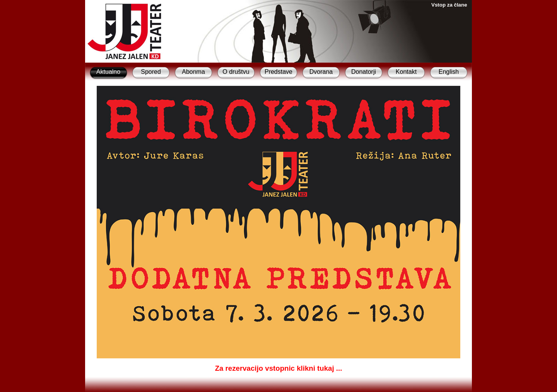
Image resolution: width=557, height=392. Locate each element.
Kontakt (406, 72)
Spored (151, 72)
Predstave (278, 72)
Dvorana (321, 72)
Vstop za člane (449, 5)
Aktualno (108, 72)
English (449, 72)
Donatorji (364, 72)
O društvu (236, 72)
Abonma (193, 72)
